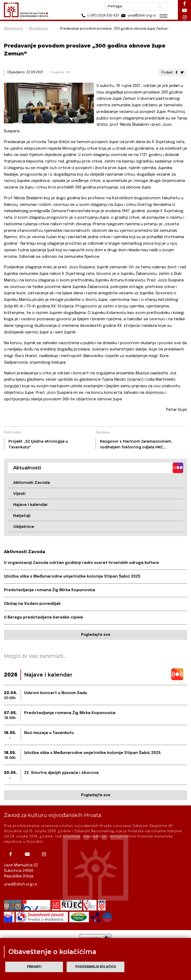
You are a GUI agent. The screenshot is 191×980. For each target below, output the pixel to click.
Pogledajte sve (96, 635)
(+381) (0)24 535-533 (99, 16)
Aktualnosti (38, 28)
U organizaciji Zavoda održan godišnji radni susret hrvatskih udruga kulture (81, 563)
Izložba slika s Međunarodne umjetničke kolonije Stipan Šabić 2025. (73, 577)
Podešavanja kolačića (96, 967)
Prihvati (34, 967)
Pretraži (160, 7)
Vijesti (19, 493)
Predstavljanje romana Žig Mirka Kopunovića (50, 590)
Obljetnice (24, 526)
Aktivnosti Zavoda (31, 482)
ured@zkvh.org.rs (20, 884)
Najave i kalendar (30, 504)
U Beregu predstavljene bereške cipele (44, 617)
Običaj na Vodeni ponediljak (32, 604)
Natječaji (22, 515)
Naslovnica (13, 28)
